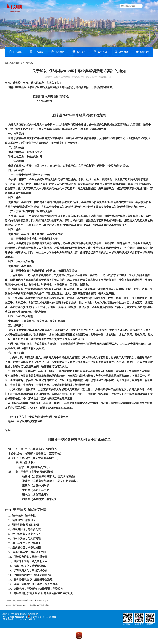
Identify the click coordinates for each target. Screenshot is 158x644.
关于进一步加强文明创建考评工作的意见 (31, 601)
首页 (23, 63)
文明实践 (100, 52)
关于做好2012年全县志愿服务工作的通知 (31, 605)
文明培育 (79, 52)
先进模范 (142, 52)
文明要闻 (58, 52)
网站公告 (37, 52)
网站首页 (16, 52)
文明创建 (121, 52)
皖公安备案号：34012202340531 (43, 617)
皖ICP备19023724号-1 (19, 617)
